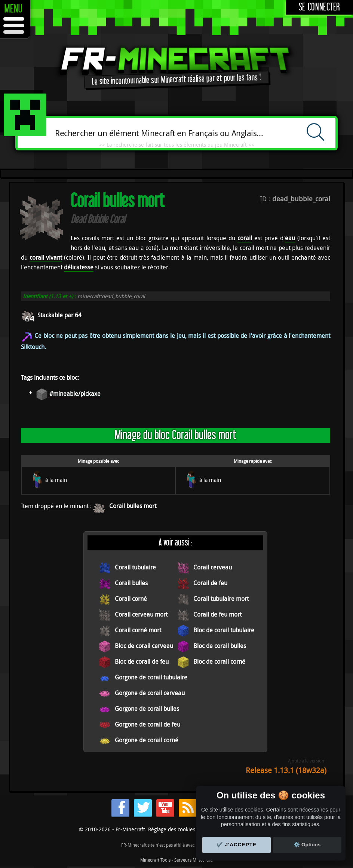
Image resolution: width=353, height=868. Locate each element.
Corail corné (131, 599)
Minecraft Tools (155, 860)
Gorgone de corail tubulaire (151, 677)
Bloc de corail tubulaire (224, 630)
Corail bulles (131, 583)
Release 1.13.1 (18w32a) (286, 770)
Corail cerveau (213, 567)
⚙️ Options (307, 845)
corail (245, 238)
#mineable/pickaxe (75, 394)
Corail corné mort (138, 630)
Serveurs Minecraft (193, 860)
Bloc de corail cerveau (144, 646)
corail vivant (46, 257)
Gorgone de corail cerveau (150, 693)
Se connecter (320, 7)
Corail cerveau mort (141, 614)
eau (290, 238)
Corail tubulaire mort (221, 599)
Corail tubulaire (135, 567)
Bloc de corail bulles (220, 646)
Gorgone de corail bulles (147, 709)
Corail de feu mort (217, 614)
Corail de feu (210, 583)
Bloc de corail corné (219, 661)
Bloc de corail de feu (142, 661)
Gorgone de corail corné (147, 740)
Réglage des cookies (172, 829)
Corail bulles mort (133, 506)
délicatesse (79, 267)
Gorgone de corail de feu (148, 724)
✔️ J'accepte (237, 845)
